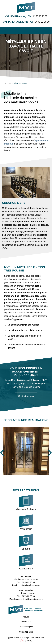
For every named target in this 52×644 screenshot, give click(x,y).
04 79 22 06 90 (42, 22)
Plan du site (26, 622)
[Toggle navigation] (26, 30)
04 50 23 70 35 (40, 16)
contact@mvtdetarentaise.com (29, 599)
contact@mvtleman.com (29, 585)
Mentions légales (26, 627)
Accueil (26, 617)
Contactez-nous (26, 396)
